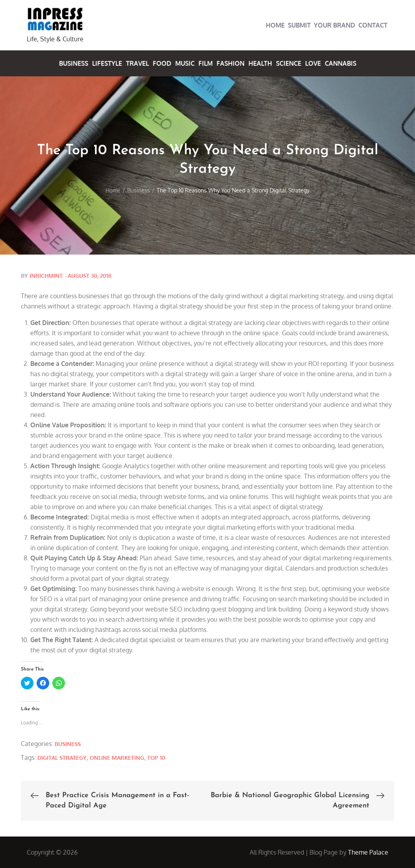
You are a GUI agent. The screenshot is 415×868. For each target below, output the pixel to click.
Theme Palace (368, 852)
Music (185, 63)
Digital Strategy (62, 758)
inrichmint (46, 276)
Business (74, 63)
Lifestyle (107, 63)
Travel (137, 63)
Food (162, 63)
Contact (373, 25)
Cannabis (341, 63)
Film (206, 63)
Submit (299, 25)
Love (313, 63)
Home (275, 25)
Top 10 (156, 758)
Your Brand (334, 25)
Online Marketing (117, 758)
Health (260, 63)
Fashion (231, 63)
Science (289, 63)
